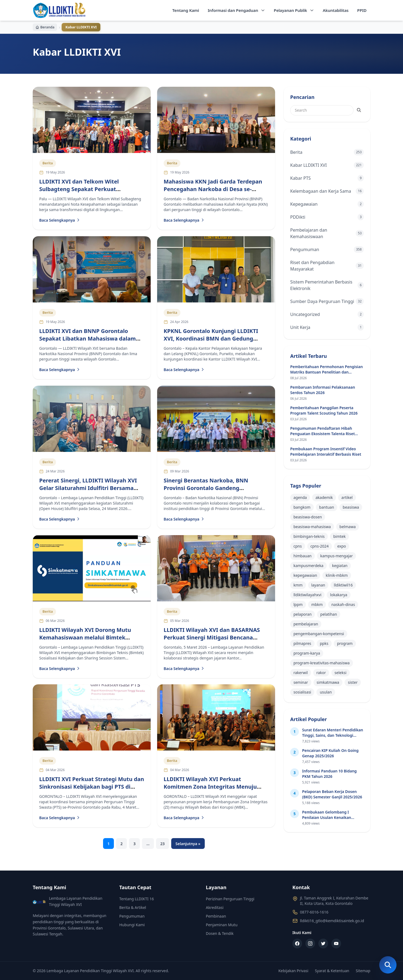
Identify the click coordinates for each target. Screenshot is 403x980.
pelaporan (303, 614)
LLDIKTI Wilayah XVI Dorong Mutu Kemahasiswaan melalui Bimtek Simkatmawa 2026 (85, 637)
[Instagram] (310, 944)
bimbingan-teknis (309, 536)
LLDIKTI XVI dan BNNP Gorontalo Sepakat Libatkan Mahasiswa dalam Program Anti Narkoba (87, 339)
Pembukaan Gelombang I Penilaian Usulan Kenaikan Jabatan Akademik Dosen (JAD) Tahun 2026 (330, 820)
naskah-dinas (343, 604)
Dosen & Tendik (220, 933)
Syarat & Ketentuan (332, 971)
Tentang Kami (186, 10)
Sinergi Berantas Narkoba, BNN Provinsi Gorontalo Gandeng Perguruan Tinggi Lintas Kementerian (214, 488)
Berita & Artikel (133, 907)
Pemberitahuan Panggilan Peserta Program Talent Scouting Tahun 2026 (324, 410)
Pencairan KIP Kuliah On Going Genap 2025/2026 (330, 753)
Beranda (45, 27)
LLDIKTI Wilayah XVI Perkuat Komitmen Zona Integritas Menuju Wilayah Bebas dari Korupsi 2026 (210, 787)
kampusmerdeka (308, 566)
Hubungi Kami (132, 925)
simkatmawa (328, 682)
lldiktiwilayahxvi (307, 595)
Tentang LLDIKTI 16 (137, 899)
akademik (324, 497)
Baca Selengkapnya (60, 220)
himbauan (303, 556)
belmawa (348, 527)
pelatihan (329, 614)
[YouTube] (336, 944)
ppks (324, 643)
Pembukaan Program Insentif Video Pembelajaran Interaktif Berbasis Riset (326, 451)
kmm (298, 585)
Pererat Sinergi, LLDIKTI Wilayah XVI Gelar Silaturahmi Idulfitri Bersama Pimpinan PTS (88, 488)
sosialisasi (302, 692)
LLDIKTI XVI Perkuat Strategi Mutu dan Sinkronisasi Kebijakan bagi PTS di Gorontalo (92, 787)
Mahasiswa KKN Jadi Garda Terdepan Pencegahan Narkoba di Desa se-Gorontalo (213, 189)
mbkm (317, 604)
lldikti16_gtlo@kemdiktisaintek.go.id (332, 921)
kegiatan (340, 566)
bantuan (327, 507)
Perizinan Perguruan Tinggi (230, 899)
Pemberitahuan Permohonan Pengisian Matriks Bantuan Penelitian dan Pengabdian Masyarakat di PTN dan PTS (327, 372)
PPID (362, 10)
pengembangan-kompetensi (319, 634)
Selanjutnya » (188, 844)
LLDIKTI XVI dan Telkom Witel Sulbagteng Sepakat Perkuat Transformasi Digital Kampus (79, 189)
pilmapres (302, 643)
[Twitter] (323, 944)
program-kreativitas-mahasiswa (322, 663)
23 (163, 844)
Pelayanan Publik (294, 10)
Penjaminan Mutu (222, 925)
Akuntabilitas (336, 10)
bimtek (339, 536)
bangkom (302, 507)
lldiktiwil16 (343, 585)
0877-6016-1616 (314, 912)
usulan (326, 692)
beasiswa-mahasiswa (312, 527)
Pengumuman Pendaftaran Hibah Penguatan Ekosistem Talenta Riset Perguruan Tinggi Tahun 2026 (323, 434)
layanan (318, 585)
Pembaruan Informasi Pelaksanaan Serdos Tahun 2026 (323, 390)
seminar (301, 682)
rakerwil (301, 673)
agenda (300, 497)
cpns (298, 546)
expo (342, 546)
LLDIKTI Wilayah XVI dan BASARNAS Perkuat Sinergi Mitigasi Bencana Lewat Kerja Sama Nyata (212, 637)
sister (353, 682)
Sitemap (363, 971)
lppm (298, 604)
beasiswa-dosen (308, 517)
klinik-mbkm (337, 575)
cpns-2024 (320, 546)
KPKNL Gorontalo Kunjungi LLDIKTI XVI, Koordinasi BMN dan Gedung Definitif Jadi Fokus (211, 339)
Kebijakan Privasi (293, 971)
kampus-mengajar (336, 556)
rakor (321, 673)
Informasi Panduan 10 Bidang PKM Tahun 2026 (329, 774)
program (345, 643)
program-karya (307, 653)
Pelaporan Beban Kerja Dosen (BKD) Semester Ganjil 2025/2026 (332, 794)
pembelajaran (306, 624)
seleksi (341, 673)
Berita (48, 163)
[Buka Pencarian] (388, 965)
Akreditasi (215, 907)
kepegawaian (305, 575)
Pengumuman (132, 916)
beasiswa (351, 507)
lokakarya (339, 595)
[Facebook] (297, 944)
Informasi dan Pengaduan (236, 10)
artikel (347, 497)
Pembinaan (216, 916)
